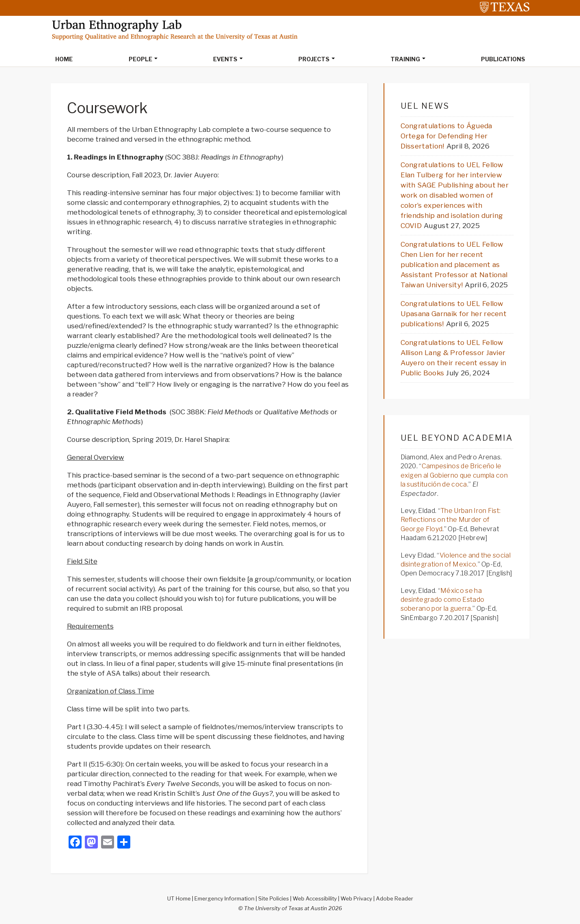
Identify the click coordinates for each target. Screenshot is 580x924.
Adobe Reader (395, 898)
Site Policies (274, 898)
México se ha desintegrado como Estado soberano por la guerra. (443, 600)
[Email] (108, 843)
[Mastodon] (91, 843)
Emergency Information (224, 898)
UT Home (179, 898)
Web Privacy (356, 898)
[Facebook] (75, 843)
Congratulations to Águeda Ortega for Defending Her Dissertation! (446, 136)
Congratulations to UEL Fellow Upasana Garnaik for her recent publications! (454, 314)
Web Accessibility (315, 898)
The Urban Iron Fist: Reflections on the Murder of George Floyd (451, 520)
